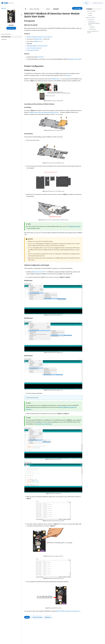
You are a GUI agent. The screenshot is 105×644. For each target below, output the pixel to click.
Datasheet (69, 75)
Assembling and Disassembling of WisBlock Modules (94, 23)
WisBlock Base (39, 39)
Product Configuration (91, 17)
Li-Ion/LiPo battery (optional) (34, 48)
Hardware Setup (91, 20)
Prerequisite (89, 9)
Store (86, 3)
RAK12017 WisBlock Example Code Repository (68, 611)
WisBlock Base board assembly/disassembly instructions (45, 112)
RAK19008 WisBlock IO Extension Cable (37, 46)
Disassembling (93, 29)
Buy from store (11, 28)
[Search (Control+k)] (98, 3)
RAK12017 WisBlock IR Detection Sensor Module (40, 37)
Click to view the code (32, 398)
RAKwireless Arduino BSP (75, 59)
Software (90, 15)
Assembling (92, 27)
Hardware (90, 13)
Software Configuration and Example (93, 32)
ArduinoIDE (41, 57)
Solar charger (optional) (33, 50)
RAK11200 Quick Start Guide (45, 424)
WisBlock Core (39, 41)
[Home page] (26, 9)
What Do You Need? (91, 11)
